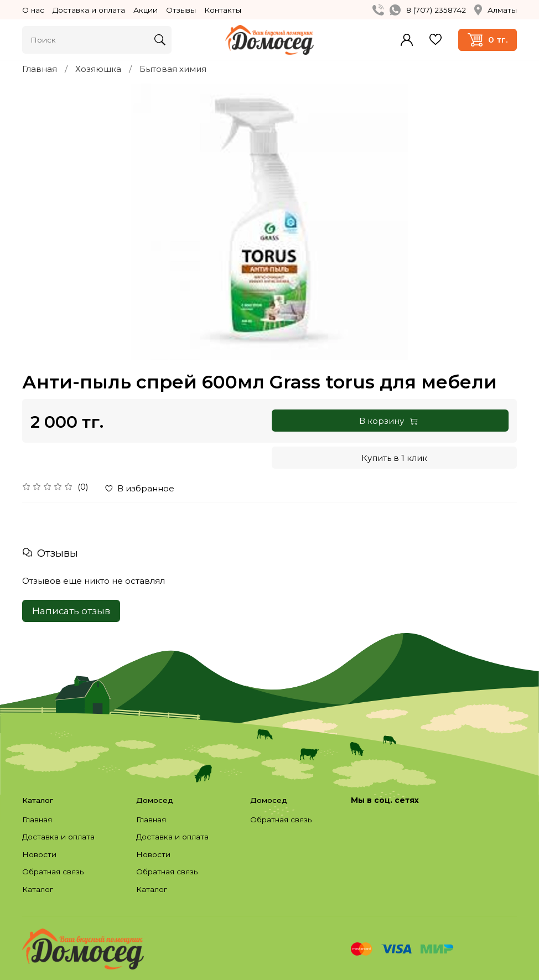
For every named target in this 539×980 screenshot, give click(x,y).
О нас (33, 10)
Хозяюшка (98, 69)
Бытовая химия (173, 69)
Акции (146, 10)
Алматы (496, 10)
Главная (40, 69)
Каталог (38, 889)
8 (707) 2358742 (436, 10)
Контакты (223, 10)
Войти (407, 40)
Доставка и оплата (89, 10)
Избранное (436, 40)
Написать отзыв (71, 611)
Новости (39, 854)
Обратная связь (53, 872)
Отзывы (181, 10)
